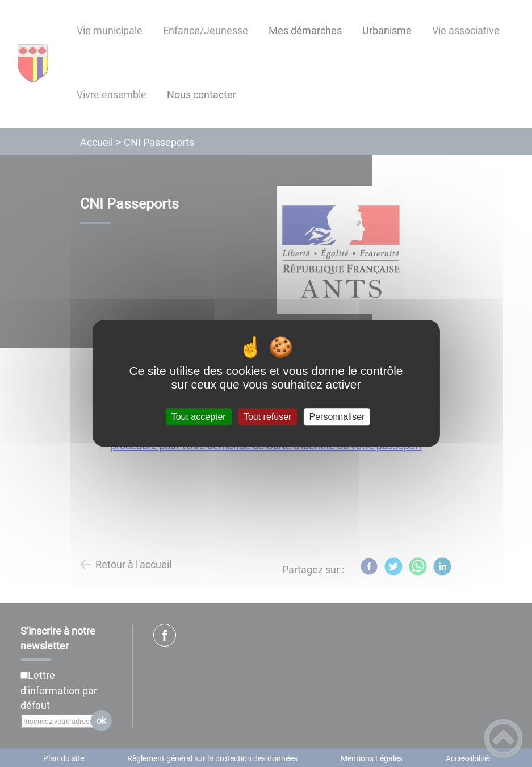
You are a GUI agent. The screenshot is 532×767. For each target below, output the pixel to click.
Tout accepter (199, 417)
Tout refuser (267, 417)
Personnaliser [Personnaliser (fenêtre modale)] (337, 417)
